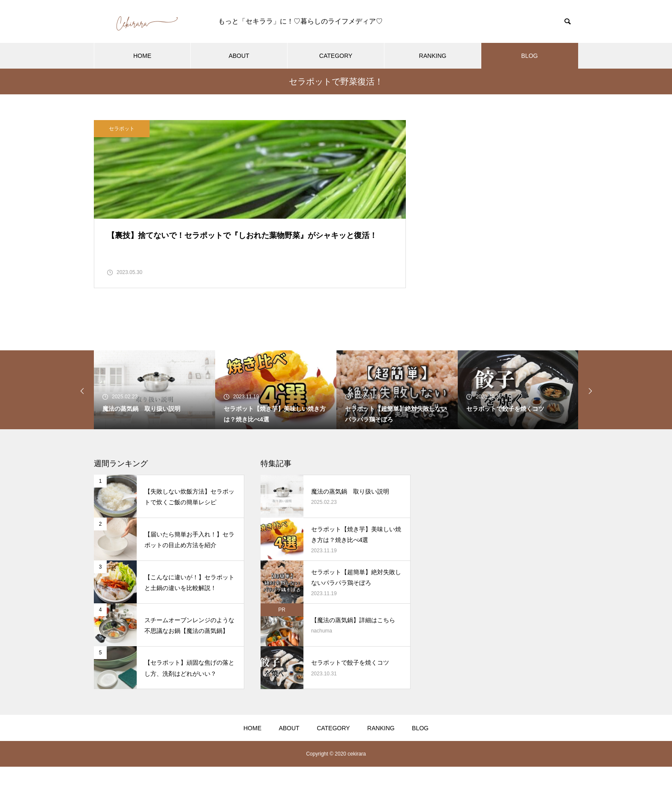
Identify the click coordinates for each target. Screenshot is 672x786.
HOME (142, 56)
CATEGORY (336, 56)
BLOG (529, 56)
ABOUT (239, 56)
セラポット (122, 129)
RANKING (433, 56)
